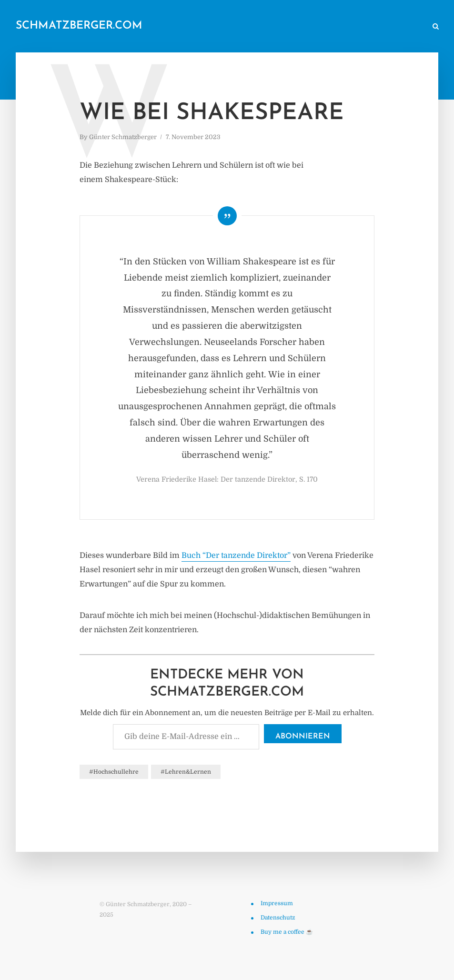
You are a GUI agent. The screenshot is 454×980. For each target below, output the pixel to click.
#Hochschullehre (114, 772)
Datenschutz (278, 918)
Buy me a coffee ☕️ (287, 932)
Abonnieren (303, 737)
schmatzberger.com (79, 26)
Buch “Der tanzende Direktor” (236, 556)
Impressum (277, 903)
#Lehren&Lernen (186, 772)
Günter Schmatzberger (123, 137)
